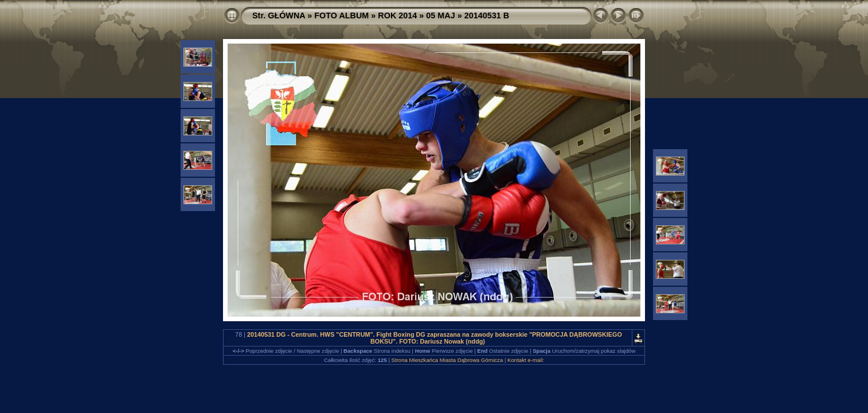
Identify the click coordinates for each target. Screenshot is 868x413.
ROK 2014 (397, 15)
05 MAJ (440, 15)
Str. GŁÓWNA (279, 15)
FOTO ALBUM (341, 15)
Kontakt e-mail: (526, 360)
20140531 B (487, 15)
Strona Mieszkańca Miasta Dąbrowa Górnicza (447, 360)
